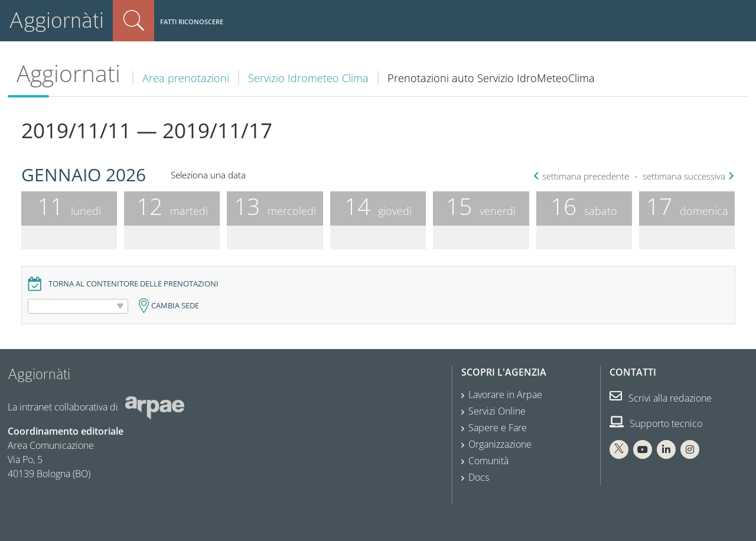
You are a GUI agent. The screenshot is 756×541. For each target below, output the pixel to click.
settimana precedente (583, 176)
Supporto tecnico (656, 423)
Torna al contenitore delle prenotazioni (133, 284)
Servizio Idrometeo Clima (308, 78)
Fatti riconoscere (192, 22)
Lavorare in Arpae (505, 395)
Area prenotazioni (186, 78)
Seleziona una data (208, 175)
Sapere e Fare (498, 428)
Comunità (488, 461)
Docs (479, 477)
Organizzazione (500, 444)
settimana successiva (687, 176)
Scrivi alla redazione (661, 398)
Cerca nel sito (133, 21)
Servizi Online (497, 411)
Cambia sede (175, 306)
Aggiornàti (56, 20)
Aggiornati (69, 73)
